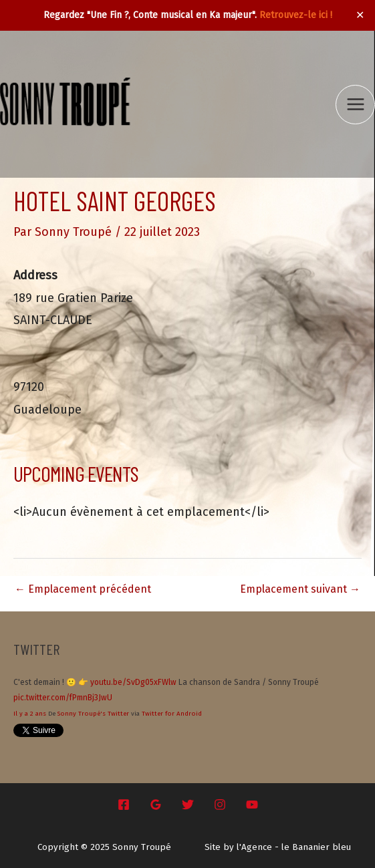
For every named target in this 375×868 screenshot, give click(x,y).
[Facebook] (124, 805)
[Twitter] (188, 805)
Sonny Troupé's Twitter (93, 714)
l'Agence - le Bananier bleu (294, 847)
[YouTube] (252, 805)
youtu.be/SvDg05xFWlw (133, 682)
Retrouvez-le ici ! (296, 15)
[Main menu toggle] (355, 105)
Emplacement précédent (83, 589)
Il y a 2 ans (30, 714)
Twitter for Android (172, 714)
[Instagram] (220, 805)
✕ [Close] (360, 15)
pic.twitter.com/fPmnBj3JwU (63, 698)
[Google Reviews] (156, 805)
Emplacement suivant (300, 589)
